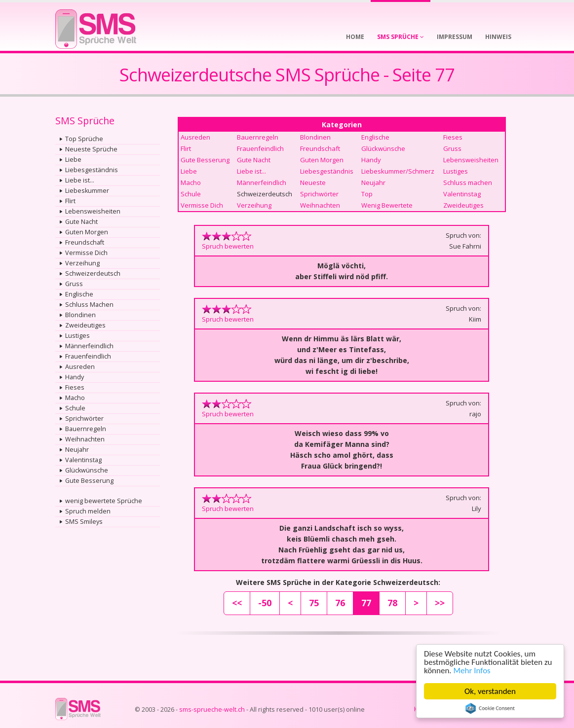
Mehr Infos (472, 671)
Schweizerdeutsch (93, 273)
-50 (265, 603)
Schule (75, 408)
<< (237, 603)
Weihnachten (85, 439)
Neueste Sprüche (91, 149)
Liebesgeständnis (92, 170)
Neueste (313, 182)
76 (340, 603)
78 (392, 603)
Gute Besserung (89, 481)
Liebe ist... (80, 180)
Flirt (70, 201)
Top (367, 194)
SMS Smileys (84, 522)
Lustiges (77, 336)
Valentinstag (83, 460)
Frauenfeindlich (88, 356)
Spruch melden (88, 511)
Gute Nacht (81, 222)
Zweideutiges (85, 325)
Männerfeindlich (89, 346)
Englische (79, 294)
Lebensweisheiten (93, 211)
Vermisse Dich (86, 253)
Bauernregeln (86, 429)
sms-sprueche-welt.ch (212, 710)
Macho (75, 398)
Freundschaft (85, 242)
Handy (75, 377)
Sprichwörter (84, 419)
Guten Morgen (87, 232)
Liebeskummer (87, 191)
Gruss (74, 284)
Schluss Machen (89, 305)
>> (440, 603)
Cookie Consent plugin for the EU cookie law (490, 708)
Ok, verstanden (490, 691)
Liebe (73, 160)
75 (314, 603)
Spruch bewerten (228, 246)
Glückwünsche (87, 470)
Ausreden (80, 367)
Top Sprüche (84, 139)
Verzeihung (82, 263)
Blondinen (80, 315)
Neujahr (77, 450)
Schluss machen (468, 182)
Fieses (75, 387)
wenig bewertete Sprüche (104, 501)
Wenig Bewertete (387, 205)
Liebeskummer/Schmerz (398, 171)
